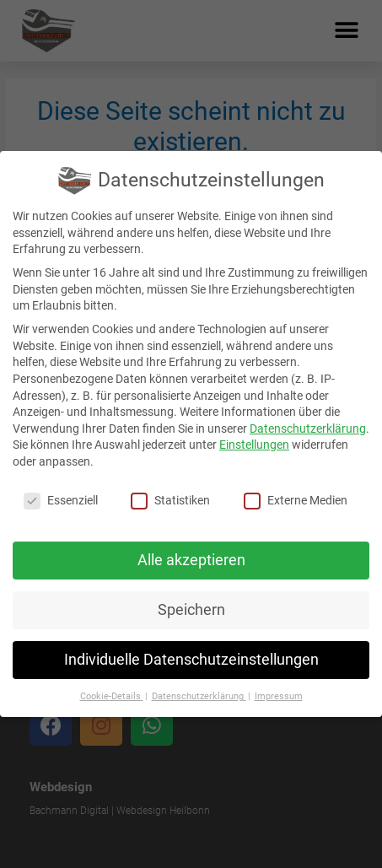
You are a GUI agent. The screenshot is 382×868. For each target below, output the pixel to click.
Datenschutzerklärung (308, 429)
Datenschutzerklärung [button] (199, 696)
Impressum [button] (279, 696)
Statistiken (170, 501)
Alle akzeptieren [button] (191, 560)
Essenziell (61, 501)
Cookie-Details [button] (112, 696)
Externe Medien (296, 501)
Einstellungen (254, 445)
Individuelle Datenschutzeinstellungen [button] (191, 660)
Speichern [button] (191, 610)
